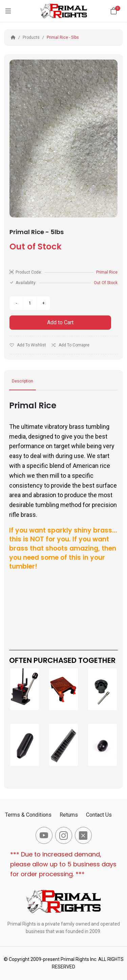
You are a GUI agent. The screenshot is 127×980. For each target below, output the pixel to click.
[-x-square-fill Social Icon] (83, 835)
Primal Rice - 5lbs (63, 37)
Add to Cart (60, 322)
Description (23, 381)
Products (31, 37)
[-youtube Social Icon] (44, 835)
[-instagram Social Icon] (64, 835)
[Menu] (8, 11)
